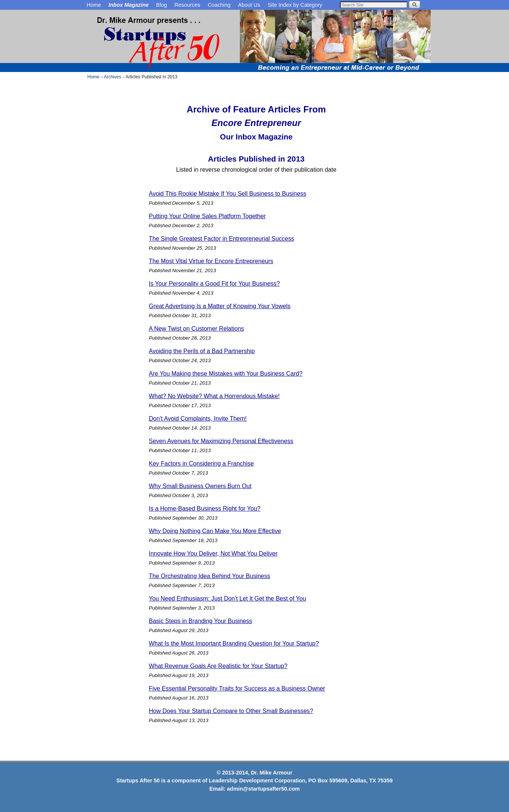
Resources (187, 5)
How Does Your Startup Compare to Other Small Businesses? (231, 711)
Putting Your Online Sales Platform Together (207, 216)
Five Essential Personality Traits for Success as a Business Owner (237, 688)
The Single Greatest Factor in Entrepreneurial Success (222, 239)
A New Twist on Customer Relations (196, 329)
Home (94, 5)
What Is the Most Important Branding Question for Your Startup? (234, 643)
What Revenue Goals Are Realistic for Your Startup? (218, 666)
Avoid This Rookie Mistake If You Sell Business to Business (228, 194)
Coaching (219, 5)
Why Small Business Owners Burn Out (200, 486)
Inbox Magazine (128, 5)
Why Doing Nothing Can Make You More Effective (215, 531)
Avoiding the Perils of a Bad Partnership (202, 351)
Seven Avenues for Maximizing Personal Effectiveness (221, 441)
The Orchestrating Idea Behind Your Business (210, 576)
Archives (112, 77)
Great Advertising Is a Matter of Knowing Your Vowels (220, 306)
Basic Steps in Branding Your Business (201, 621)
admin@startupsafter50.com (263, 789)
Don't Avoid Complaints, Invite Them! (198, 419)
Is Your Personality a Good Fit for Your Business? (214, 284)
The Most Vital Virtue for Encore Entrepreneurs (211, 261)
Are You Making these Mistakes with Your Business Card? (226, 374)
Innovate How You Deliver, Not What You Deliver (213, 554)
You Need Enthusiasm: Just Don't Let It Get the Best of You (228, 599)
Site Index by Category (295, 5)
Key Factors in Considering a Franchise (201, 464)
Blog (162, 5)
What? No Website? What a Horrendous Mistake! (214, 396)
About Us (249, 5)
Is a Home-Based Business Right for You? (205, 509)
